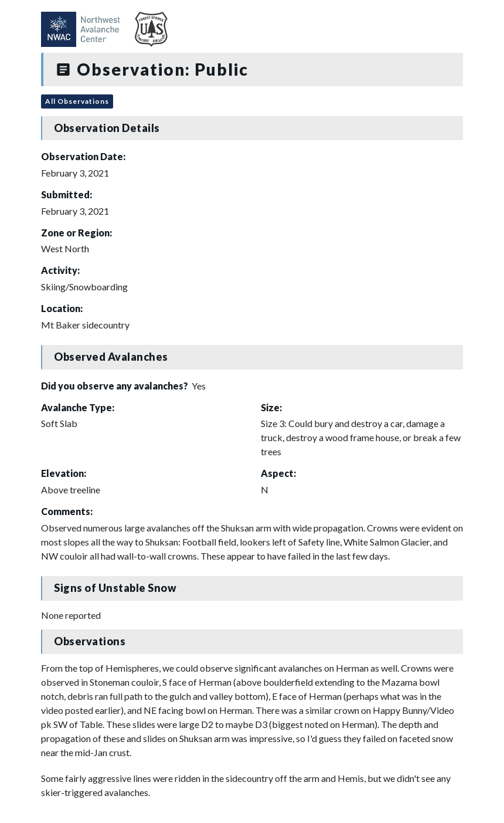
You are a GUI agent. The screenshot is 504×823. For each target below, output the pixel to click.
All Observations (77, 101)
